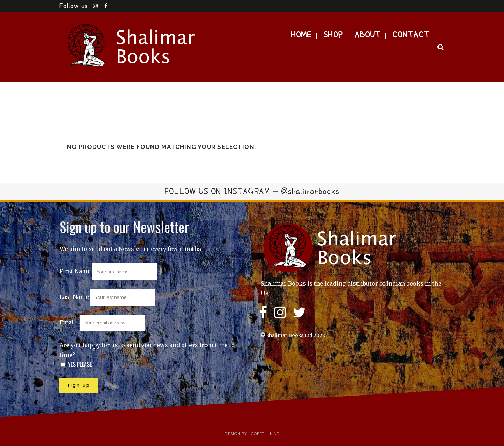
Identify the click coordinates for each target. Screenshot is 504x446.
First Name (75, 271)
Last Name (74, 297)
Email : (102, 322)
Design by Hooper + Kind (252, 434)
